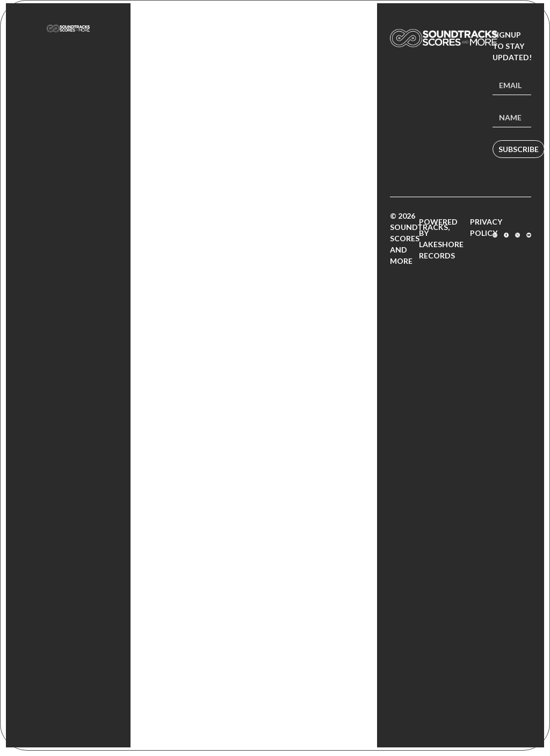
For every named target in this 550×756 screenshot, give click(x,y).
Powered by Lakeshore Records (441, 239)
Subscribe (519, 149)
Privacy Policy (486, 227)
